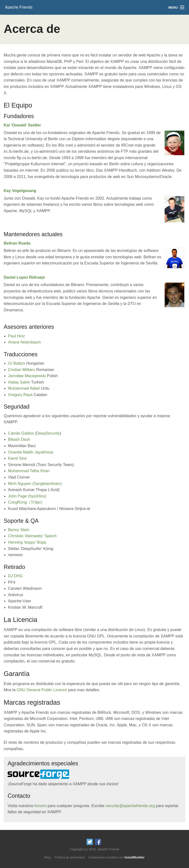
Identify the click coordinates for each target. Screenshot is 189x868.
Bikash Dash (19, 439)
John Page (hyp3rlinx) (27, 496)
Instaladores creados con (117, 857)
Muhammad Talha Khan (29, 471)
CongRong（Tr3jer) (25, 502)
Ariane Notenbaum (24, 342)
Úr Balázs (17, 363)
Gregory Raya (20, 395)
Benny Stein (19, 530)
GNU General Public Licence (42, 690)
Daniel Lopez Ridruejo (24, 277)
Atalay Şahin (19, 382)
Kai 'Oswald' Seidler (22, 125)
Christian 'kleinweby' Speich (32, 536)
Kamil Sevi (17, 458)
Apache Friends (19, 7)
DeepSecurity (48, 433)
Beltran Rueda (17, 243)
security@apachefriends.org (130, 806)
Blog (48, 857)
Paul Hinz (16, 336)
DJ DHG (16, 576)
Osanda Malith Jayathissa (31, 452)
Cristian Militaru (22, 370)
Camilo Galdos (21, 433)
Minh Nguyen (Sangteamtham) (35, 484)
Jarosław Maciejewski (27, 376)
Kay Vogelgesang (20, 191)
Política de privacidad (70, 857)
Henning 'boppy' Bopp (27, 542)
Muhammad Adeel (24, 388)
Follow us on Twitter (90, 842)
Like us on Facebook (98, 842)
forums (40, 806)
